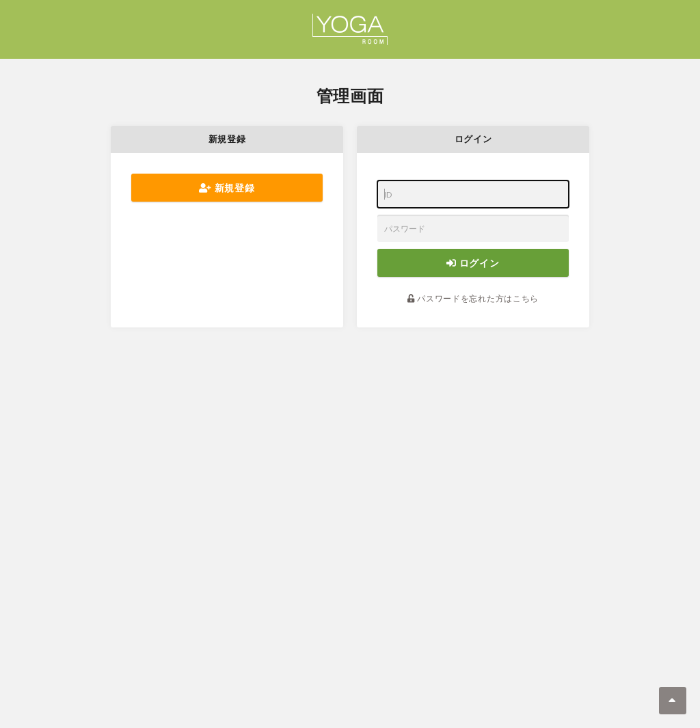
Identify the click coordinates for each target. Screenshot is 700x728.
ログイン (473, 263)
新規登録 (227, 188)
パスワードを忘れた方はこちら (473, 298)
